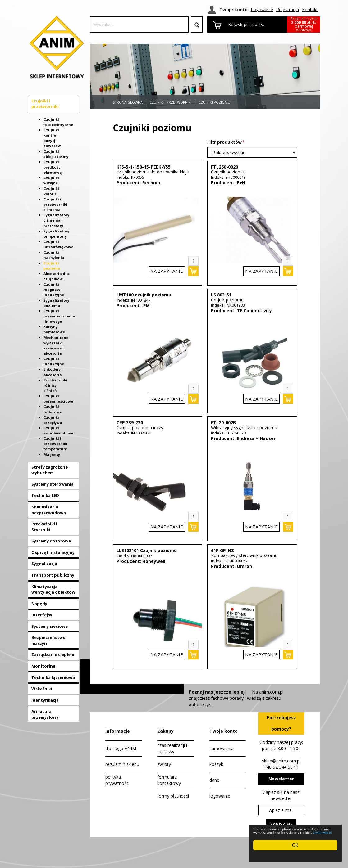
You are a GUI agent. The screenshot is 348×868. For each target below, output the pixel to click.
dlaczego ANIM (121, 748)
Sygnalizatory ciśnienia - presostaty (56, 220)
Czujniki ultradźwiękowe (58, 244)
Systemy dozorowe (51, 541)
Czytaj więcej (314, 832)
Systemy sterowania (53, 484)
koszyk (216, 764)
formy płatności (173, 796)
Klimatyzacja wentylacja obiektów (53, 589)
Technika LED (45, 495)
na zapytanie (167, 271)
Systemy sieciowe (50, 626)
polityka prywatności (117, 780)
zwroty (164, 764)
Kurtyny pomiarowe (54, 329)
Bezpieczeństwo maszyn (48, 640)
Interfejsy (42, 615)
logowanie (220, 796)
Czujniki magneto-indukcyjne (54, 289)
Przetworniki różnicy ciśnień (55, 385)
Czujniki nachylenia (54, 255)
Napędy (39, 604)
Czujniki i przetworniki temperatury (55, 444)
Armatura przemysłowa (45, 714)
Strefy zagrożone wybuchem (50, 470)
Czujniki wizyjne (51, 180)
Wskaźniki (42, 689)
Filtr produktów (224, 142)
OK (295, 845)
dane (214, 780)
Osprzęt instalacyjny (53, 552)
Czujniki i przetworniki (45, 104)
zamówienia (222, 748)
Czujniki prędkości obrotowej (53, 167)
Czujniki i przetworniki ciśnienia (55, 204)
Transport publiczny (53, 575)
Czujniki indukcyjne (54, 361)
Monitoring (43, 666)
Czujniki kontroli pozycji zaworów (52, 138)
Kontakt (310, 9)
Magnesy (52, 454)
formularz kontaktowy (169, 780)
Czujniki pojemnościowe (58, 398)
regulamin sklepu (122, 764)
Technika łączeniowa (53, 677)
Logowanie (262, 9)
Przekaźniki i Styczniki (44, 527)
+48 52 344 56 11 (281, 767)
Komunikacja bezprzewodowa (49, 510)
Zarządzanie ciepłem (53, 654)
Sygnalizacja (44, 564)
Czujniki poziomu (214, 102)
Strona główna (128, 102)
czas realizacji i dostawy (172, 748)
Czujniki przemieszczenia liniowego (59, 316)
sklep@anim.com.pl (281, 761)
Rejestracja (288, 9)
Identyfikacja (45, 700)
